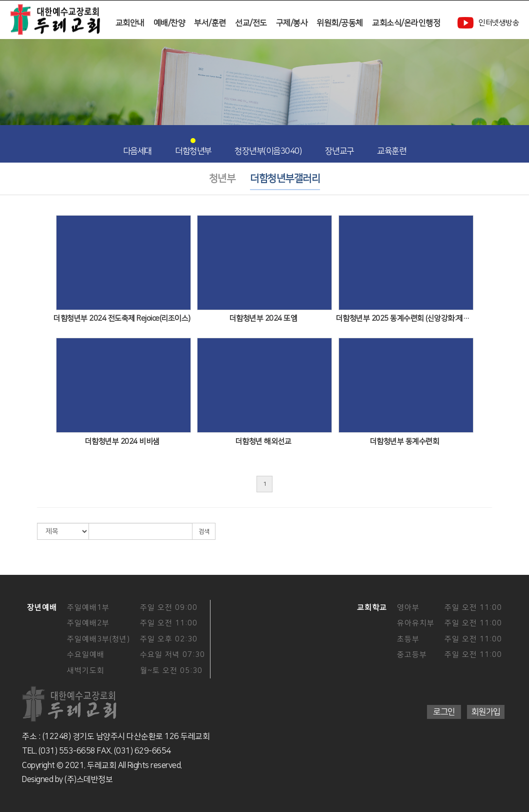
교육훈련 (391, 147)
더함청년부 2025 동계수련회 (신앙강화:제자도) (405, 318)
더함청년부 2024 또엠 (263, 318)
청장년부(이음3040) (268, 147)
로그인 (444, 712)
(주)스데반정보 (88, 779)
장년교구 (339, 147)
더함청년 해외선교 (263, 442)
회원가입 (486, 712)
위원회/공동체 (340, 23)
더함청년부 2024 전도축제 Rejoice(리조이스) (122, 318)
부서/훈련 (210, 23)
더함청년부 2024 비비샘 (122, 442)
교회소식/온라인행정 (406, 23)
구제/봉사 (292, 23)
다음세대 (137, 147)
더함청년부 (193, 147)
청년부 (222, 179)
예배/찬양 (169, 23)
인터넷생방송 (488, 23)
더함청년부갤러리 (285, 179)
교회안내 (130, 23)
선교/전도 (251, 23)
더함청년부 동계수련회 (405, 442)
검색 (204, 532)
